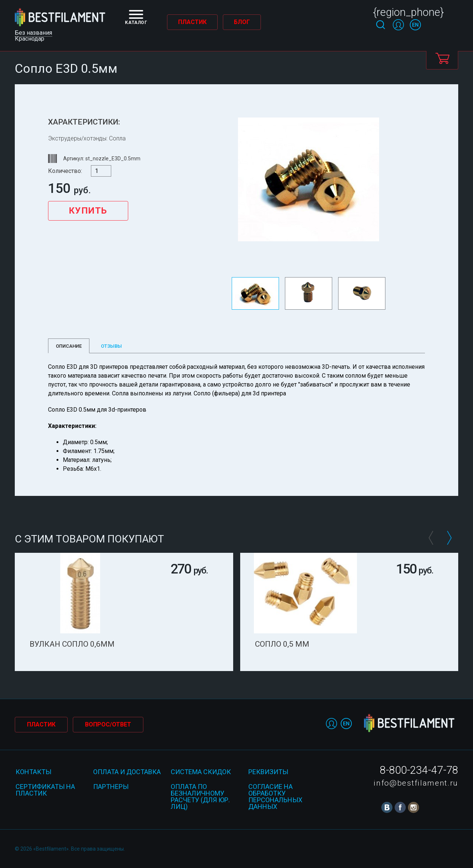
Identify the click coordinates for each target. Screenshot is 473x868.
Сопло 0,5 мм (282, 644)
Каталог (136, 18)
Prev (431, 538)
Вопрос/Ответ (108, 724)
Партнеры (111, 787)
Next (449, 538)
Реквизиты (268, 772)
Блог (242, 22)
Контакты (33, 772)
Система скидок (201, 772)
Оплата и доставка (127, 772)
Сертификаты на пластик (45, 790)
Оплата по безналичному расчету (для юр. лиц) (200, 796)
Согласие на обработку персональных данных (275, 796)
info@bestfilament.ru (416, 783)
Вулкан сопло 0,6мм (72, 644)
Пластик (192, 22)
